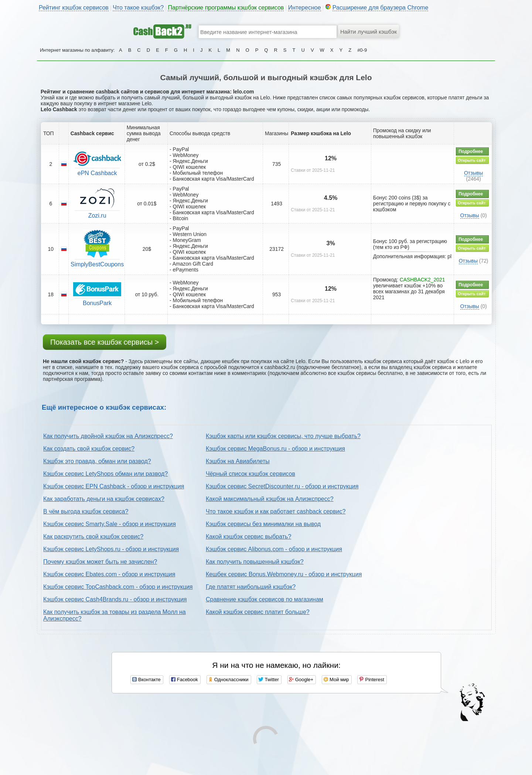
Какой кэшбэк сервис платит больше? (258, 612)
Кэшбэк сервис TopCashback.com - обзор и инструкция (118, 587)
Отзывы (473, 173)
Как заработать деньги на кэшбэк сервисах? (104, 499)
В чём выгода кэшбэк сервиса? (86, 511)
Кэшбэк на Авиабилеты (238, 461)
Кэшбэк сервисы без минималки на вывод (263, 524)
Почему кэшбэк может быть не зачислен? (100, 562)
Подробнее (471, 151)
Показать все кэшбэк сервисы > (105, 342)
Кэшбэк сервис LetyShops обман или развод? (105, 474)
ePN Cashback (97, 173)
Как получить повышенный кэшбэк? (255, 562)
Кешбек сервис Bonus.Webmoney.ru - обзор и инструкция (284, 574)
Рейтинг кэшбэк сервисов (74, 8)
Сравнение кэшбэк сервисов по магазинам (265, 599)
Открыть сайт (472, 160)
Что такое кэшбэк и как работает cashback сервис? (276, 511)
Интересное (305, 8)
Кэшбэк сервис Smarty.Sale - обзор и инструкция (110, 524)
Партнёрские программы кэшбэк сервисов (226, 8)
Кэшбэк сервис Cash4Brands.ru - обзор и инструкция (115, 599)
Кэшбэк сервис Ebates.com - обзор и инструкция (109, 574)
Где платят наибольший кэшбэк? (251, 587)
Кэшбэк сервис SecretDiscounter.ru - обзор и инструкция (282, 486)
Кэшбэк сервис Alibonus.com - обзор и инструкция (274, 549)
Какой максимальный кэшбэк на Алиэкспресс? (270, 499)
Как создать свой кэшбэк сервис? (89, 449)
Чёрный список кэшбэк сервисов (250, 474)
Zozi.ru (97, 216)
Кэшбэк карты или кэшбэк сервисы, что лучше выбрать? (283, 436)
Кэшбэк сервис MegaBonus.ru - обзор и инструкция (275, 449)
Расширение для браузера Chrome (381, 8)
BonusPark (97, 303)
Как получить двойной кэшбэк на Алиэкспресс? (108, 436)
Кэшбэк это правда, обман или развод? (97, 461)
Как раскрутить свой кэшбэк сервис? (93, 537)
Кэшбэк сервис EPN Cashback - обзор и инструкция (114, 486)
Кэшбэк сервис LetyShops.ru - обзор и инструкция (111, 549)
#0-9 (362, 50)
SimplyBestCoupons (97, 264)
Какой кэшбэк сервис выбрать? (248, 537)
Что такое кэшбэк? (138, 8)
